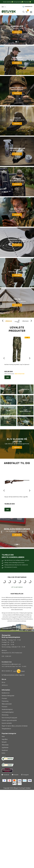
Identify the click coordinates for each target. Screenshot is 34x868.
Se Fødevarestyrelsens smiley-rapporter (13, 684)
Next (32, 30)
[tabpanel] (17, 30)
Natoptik (4, 751)
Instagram (25, 792)
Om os (3, 691)
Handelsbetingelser (7, 718)
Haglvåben (5, 748)
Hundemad (5, 759)
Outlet (3, 762)
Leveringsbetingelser (8, 721)
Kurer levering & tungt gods (9, 726)
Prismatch (4, 715)
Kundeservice (27, 7)
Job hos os (5, 694)
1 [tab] (16, 42)
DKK (3, 7)
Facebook (5, 792)
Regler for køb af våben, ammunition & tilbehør (15, 735)
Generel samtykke (7, 732)
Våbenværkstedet (7, 713)
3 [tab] (19, 544)
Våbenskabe (5, 754)
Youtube (15, 792)
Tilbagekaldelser (6, 737)
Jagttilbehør (5, 756)
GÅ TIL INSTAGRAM (17, 596)
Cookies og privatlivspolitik (9, 729)
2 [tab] (18, 42)
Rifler (3, 745)
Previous (2, 30)
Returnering (5, 724)
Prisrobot (4, 707)
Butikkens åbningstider (8, 704)
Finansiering (5, 710)
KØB (8, 377)
